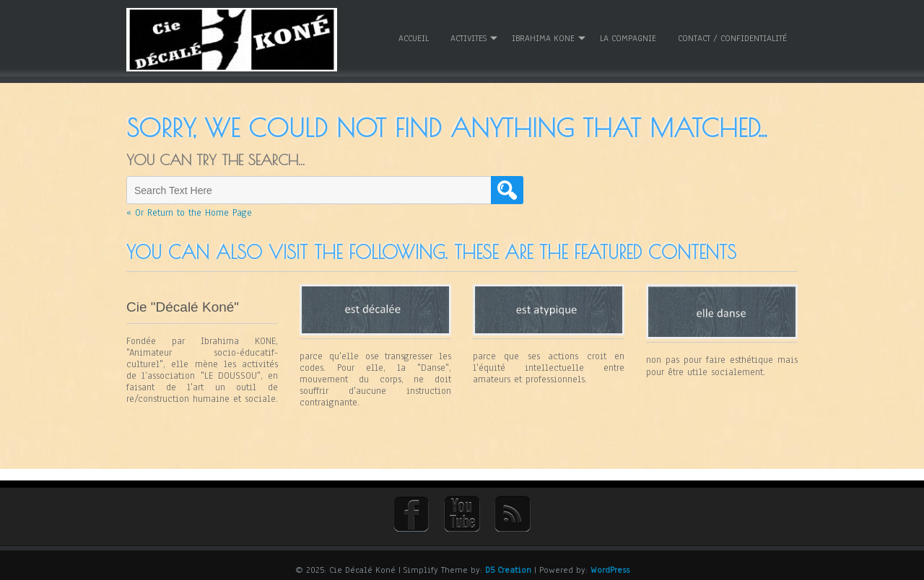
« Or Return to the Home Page (189, 208)
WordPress (610, 563)
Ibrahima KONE (543, 35)
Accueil (414, 35)
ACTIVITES (468, 35)
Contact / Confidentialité (732, 35)
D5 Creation (508, 563)
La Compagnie (628, 35)
